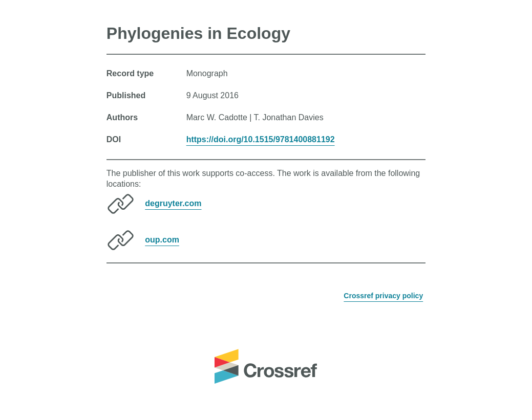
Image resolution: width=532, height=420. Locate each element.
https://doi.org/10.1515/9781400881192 (261, 139)
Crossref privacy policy (383, 296)
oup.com (162, 240)
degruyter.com (173, 203)
